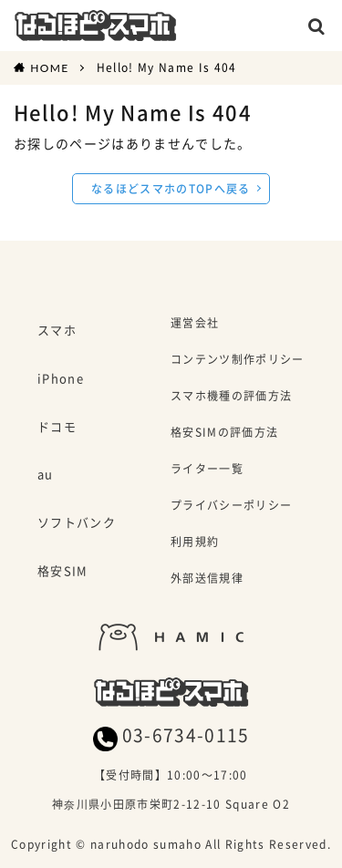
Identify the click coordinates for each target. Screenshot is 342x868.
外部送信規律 (207, 579)
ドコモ (57, 428)
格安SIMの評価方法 (224, 434)
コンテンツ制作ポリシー (238, 361)
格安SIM (63, 572)
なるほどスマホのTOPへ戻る (171, 188)
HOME (49, 67)
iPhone (61, 379)
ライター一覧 (207, 470)
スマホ (57, 331)
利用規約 (195, 543)
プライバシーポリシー (231, 506)
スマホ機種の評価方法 (231, 397)
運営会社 (195, 324)
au (46, 475)
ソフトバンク (77, 523)
